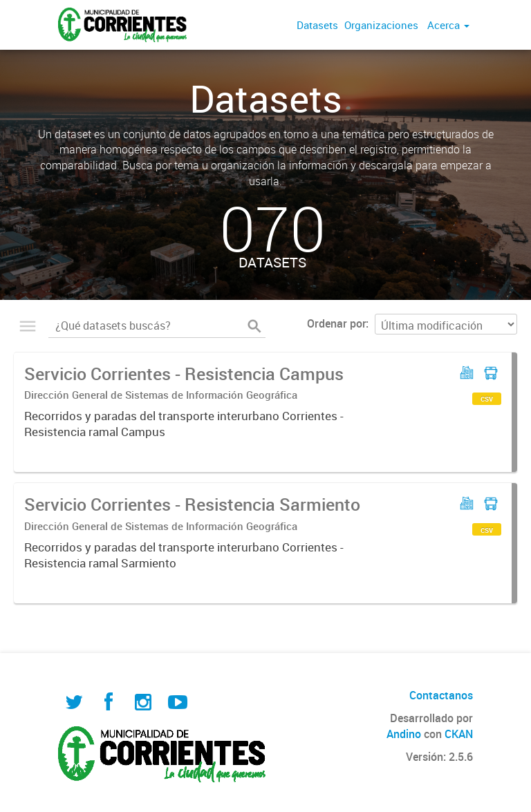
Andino (404, 734)
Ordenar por (336, 323)
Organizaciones (381, 25)
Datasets (317, 25)
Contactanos (441, 695)
